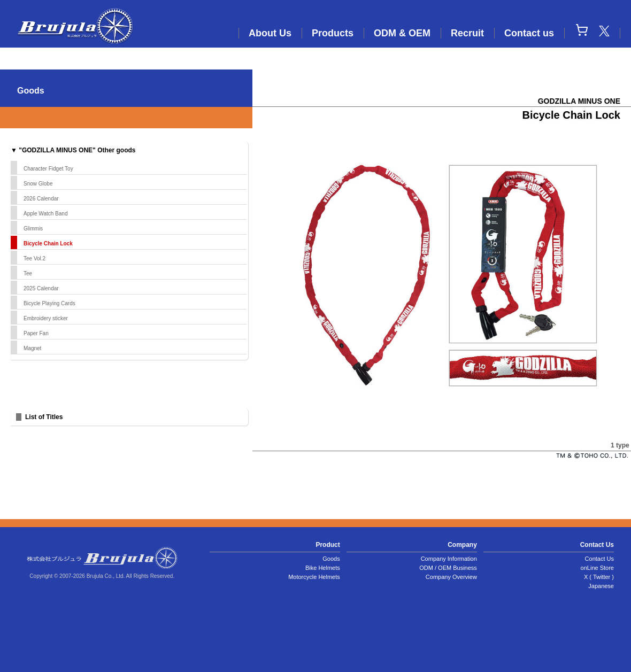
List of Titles (44, 417)
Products (333, 33)
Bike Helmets (323, 568)
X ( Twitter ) (599, 577)
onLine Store (597, 568)
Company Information (449, 559)
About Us (270, 33)
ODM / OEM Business (448, 568)
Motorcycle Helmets (314, 577)
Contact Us (599, 559)
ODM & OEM (402, 33)
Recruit (467, 33)
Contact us (529, 33)
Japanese (601, 586)
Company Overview (451, 577)
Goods (331, 559)
